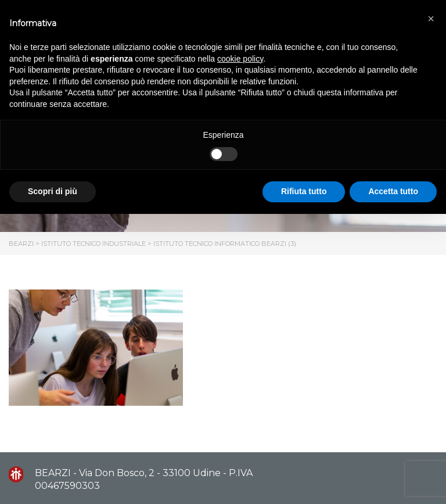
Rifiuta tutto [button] (304, 191)
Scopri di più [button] (53, 191)
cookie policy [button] (240, 59)
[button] (431, 19)
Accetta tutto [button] (393, 191)
